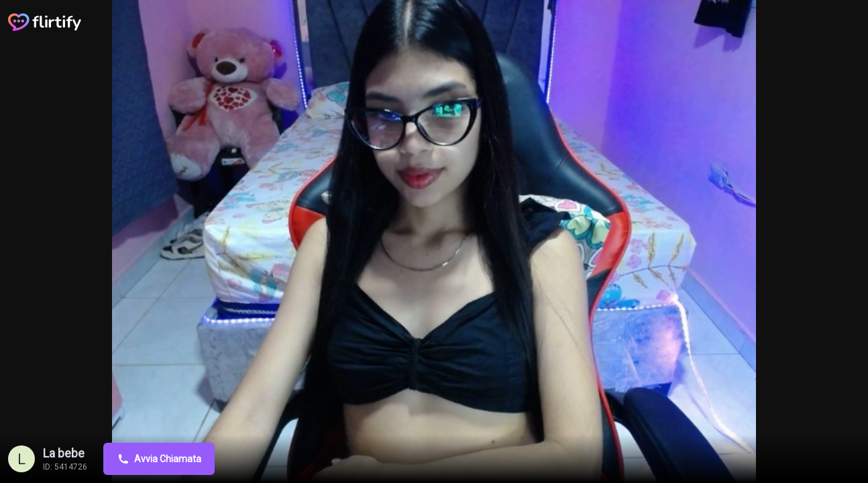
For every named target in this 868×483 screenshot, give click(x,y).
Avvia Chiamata (159, 459)
